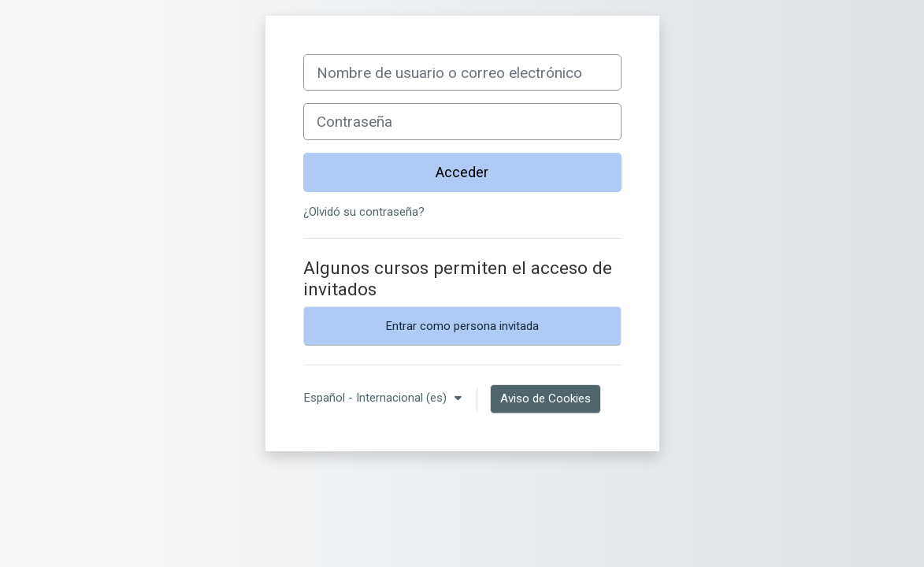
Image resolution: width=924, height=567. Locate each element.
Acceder (462, 172)
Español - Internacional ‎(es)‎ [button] (377, 398)
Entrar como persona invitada (462, 326)
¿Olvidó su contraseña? (364, 212)
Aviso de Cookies (545, 398)
